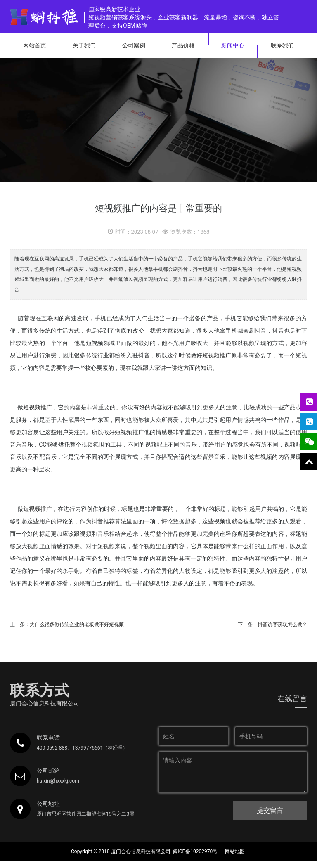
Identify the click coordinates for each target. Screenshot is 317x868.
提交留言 (270, 810)
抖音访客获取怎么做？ (282, 624)
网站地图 (235, 851)
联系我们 (282, 45)
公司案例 (134, 45)
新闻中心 (233, 45)
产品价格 (183, 45)
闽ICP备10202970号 (195, 851)
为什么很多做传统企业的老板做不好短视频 (77, 624)
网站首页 (35, 45)
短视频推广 (217, 355)
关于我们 (84, 45)
